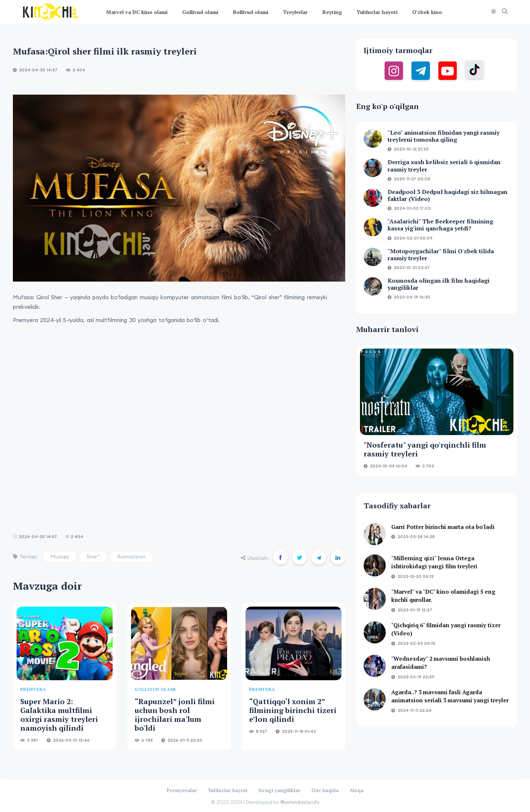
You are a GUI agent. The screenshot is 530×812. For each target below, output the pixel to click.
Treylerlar (295, 12)
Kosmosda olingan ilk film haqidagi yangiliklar (439, 284)
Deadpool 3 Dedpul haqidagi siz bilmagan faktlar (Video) (448, 195)
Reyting (332, 12)
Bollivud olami (251, 12)
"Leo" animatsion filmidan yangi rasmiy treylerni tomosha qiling (444, 136)
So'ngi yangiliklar (279, 790)
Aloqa (357, 790)
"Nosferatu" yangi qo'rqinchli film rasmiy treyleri (425, 449)
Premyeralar (182, 790)
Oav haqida (325, 790)
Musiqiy (60, 557)
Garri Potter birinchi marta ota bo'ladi (443, 527)
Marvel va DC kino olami (137, 12)
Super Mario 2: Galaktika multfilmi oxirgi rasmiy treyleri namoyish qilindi (59, 715)
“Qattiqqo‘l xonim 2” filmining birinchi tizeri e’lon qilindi (293, 710)
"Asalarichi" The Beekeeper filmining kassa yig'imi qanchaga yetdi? (440, 225)
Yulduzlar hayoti (377, 12)
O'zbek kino (427, 12)
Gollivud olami (200, 12)
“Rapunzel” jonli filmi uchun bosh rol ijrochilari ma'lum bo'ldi (175, 715)
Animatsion (131, 557)
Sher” (93, 557)
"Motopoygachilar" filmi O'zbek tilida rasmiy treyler (441, 255)
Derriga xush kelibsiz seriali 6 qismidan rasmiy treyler (444, 165)
